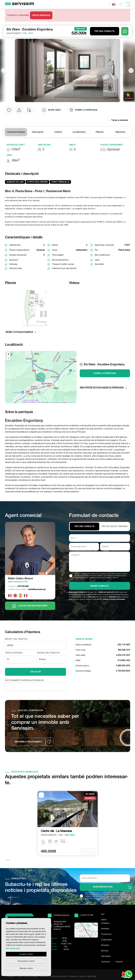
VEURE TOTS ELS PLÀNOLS (21, 332)
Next (131, 70)
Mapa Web (92, 977)
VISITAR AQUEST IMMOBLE (115, 526)
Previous (4, 70)
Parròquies (106, 956)
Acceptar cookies (26, 954)
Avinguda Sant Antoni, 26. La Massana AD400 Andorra (62, 926)
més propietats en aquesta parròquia (103, 388)
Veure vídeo (51, 110)
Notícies (105, 951)
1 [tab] (8, 860)
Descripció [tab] (38, 132)
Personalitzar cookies (26, 961)
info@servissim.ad (61, 915)
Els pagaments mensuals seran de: (25, 680)
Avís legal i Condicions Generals (53, 977)
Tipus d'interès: (14, 653)
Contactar (106, 962)
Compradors (107, 940)
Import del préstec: (16, 639)
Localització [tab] (79, 132)
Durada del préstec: (49, 653)
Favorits (119, 962)
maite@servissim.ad (27, 590)
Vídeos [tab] (58, 132)
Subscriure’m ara (103, 887)
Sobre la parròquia (84, 110)
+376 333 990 (18, 586)
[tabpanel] (68, 823)
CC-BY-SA (72, 402)
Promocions (106, 934)
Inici (103, 914)
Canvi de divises (84, 639)
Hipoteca (120, 132)
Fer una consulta (104, 31)
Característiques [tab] (16, 132)
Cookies (82, 977)
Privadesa (73, 977)
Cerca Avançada (41, 15)
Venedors (105, 945)
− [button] (8, 358)
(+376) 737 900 (87, 915)
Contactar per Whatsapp (30, 606)
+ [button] (8, 354)
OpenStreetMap (55, 402)
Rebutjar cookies (26, 968)
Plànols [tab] (100, 132)
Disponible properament (28, 742)
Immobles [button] (105, 929)
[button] (19, 110)
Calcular (35, 672)
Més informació (13, 948)
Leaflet (39, 402)
